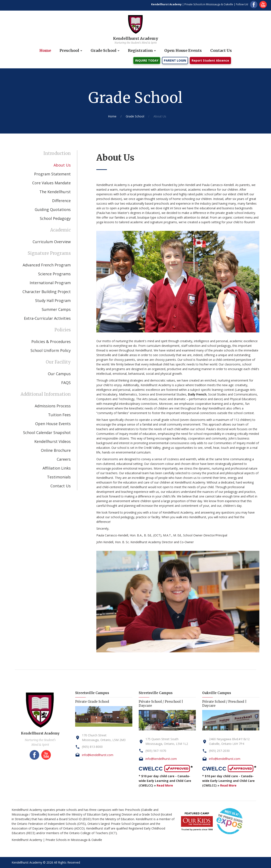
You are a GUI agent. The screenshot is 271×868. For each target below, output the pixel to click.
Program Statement (52, 174)
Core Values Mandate (51, 183)
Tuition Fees (59, 415)
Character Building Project (47, 292)
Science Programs (54, 274)
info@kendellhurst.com (98, 755)
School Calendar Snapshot (47, 433)
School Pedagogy (55, 218)
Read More (165, 785)
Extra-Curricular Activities (47, 318)
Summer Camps (56, 309)
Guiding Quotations (53, 209)
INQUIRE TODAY (147, 60)
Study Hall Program (53, 300)
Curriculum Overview (52, 242)
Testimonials (59, 477)
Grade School (104, 51)
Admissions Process (53, 406)
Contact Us (221, 51)
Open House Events (183, 51)
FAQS (66, 383)
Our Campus (59, 374)
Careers (64, 459)
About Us (62, 165)
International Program (50, 283)
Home (45, 51)
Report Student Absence (210, 60)
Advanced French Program (47, 265)
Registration (140, 51)
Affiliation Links (57, 468)
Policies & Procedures (51, 342)
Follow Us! (242, 4)
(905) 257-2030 (219, 751)
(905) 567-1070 (156, 751)
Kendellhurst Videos (53, 441)
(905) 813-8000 (92, 747)
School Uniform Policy (51, 350)
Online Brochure (56, 450)
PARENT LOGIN (175, 60)
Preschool (69, 51)
